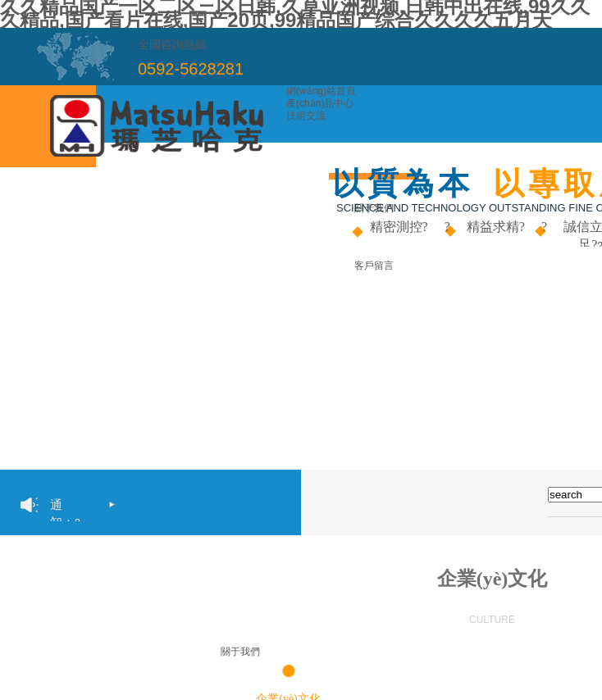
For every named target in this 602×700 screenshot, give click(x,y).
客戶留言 (374, 266)
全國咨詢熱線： (178, 45)
